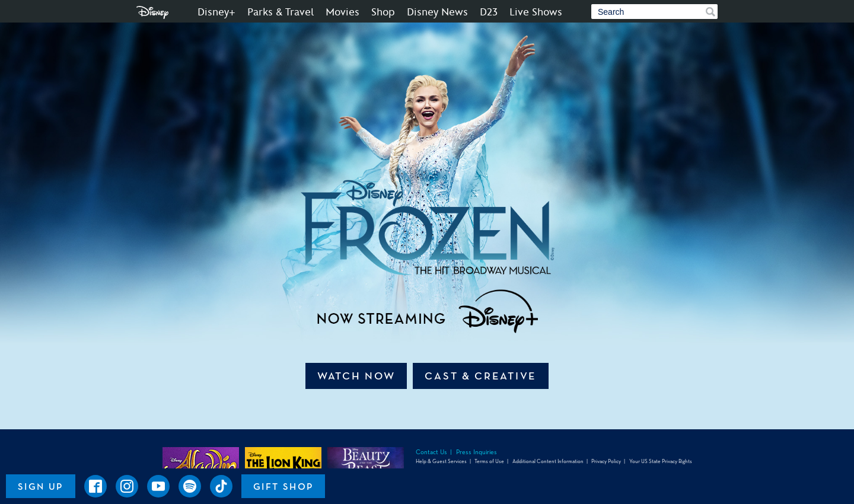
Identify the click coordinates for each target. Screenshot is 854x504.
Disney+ (216, 12)
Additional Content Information (548, 461)
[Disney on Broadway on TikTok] (221, 486)
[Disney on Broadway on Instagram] (127, 486)
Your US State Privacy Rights (661, 461)
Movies (342, 12)
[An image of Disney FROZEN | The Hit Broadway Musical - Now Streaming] (427, 184)
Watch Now (356, 376)
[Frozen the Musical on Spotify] (190, 486)
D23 (489, 12)
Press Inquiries (477, 452)
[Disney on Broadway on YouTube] (158, 486)
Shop (383, 12)
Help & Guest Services (441, 461)
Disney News (437, 12)
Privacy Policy (606, 461)
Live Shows (536, 12)
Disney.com (152, 12)
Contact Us (431, 452)
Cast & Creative (481, 376)
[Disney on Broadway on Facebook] (95, 486)
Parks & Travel (281, 12)
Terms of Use (489, 461)
